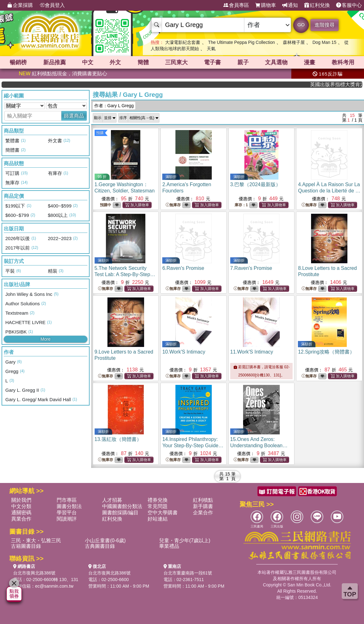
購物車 (266, 5)
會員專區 (236, 5)
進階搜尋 (325, 25)
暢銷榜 (18, 62)
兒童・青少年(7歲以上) (185, 540)
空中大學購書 (163, 513)
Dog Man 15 (324, 42)
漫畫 (309, 62)
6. (183, 268)
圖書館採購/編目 (120, 513)
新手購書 (203, 506)
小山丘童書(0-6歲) (105, 540)
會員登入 (52, 5)
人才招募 (112, 500)
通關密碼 (21, 513)
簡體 (143, 62)
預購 (100, 133)
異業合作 (21, 519)
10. (184, 352)
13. (118, 439)
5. (125, 274)
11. (252, 352)
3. (255, 184)
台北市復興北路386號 (34, 573)
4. (329, 191)
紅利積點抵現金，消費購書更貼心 (63, 73)
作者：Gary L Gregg (114, 106)
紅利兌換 (317, 5)
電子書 (212, 62)
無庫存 (173, 205)
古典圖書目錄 (100, 546)
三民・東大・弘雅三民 (36, 540)
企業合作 (203, 513)
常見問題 (158, 506)
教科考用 (343, 62)
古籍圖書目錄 (26, 546)
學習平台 (67, 513)
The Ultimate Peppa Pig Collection (241, 42)
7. (251, 268)
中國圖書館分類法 (122, 506)
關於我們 (21, 500)
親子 (243, 62)
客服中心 (349, 5)
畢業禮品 (169, 546)
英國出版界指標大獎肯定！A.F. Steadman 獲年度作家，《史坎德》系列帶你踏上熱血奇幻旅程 (342, 84)
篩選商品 (74, 116)
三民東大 (176, 62)
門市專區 (67, 500)
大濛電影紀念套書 (183, 42)
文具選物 (276, 62)
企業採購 (20, 5)
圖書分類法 (69, 506)
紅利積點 (203, 500)
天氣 (211, 49)
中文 (88, 62)
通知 (290, 5)
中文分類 (21, 506)
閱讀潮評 (67, 519)
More (45, 339)
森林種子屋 (294, 42)
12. (326, 352)
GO (301, 25)
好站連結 (158, 519)
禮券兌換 (158, 500)
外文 (115, 62)
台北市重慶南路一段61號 (188, 573)
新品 (55, 62)
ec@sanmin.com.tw (54, 586)
